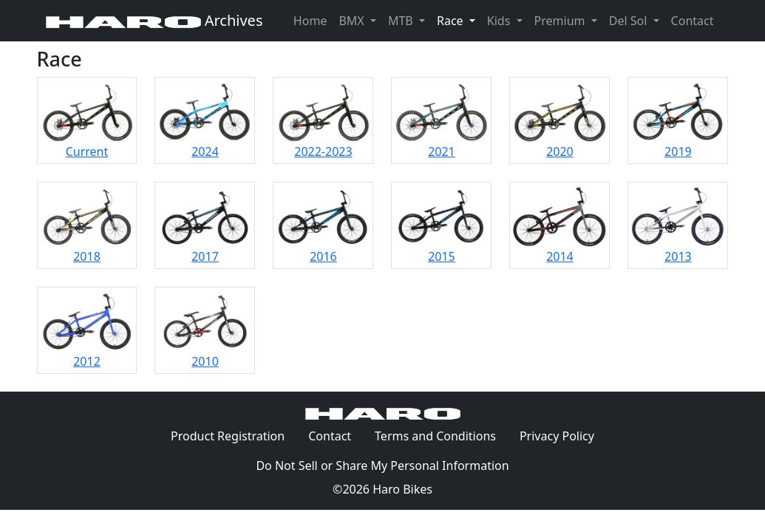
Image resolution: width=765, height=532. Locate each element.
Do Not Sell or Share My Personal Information (382, 465)
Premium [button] (561, 21)
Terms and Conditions (441, 435)
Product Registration (228, 436)
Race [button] (459, 20)
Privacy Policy (563, 435)
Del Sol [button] (630, 21)
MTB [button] (402, 21)
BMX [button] (353, 21)
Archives (154, 20)
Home (310, 21)
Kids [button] (500, 21)
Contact (696, 20)
